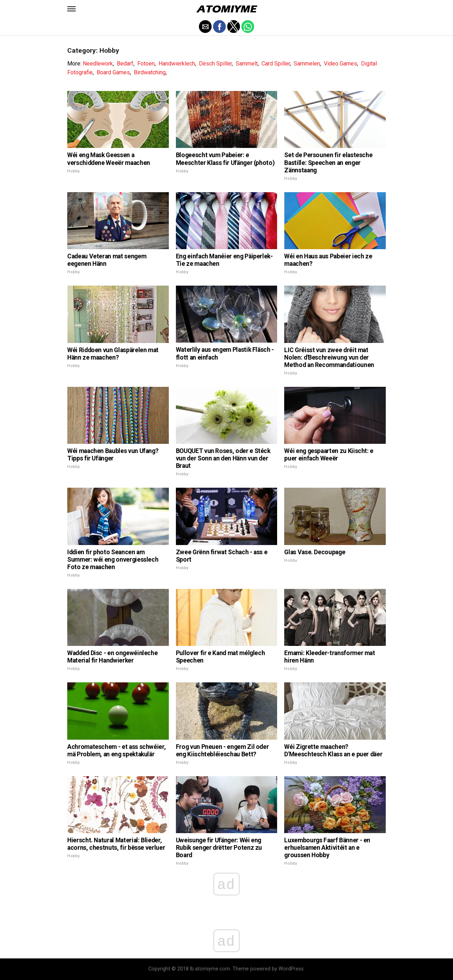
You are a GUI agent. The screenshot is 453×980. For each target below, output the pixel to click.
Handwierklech (177, 64)
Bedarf (125, 64)
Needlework (98, 64)
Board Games (113, 72)
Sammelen (307, 64)
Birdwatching (150, 72)
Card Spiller (276, 64)
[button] (71, 9)
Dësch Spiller (215, 64)
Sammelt (247, 64)
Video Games (340, 64)
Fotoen (146, 64)
